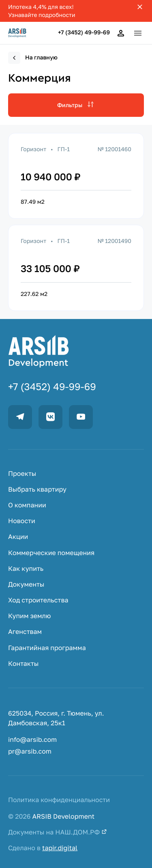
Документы (26, 584)
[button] (138, 33)
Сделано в (43, 848)
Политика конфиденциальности (59, 800)
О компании (27, 505)
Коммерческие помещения (51, 553)
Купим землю (29, 616)
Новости (22, 521)
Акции (18, 537)
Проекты (22, 474)
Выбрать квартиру (37, 489)
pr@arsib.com (30, 751)
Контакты (24, 664)
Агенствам (25, 632)
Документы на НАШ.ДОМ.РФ (58, 832)
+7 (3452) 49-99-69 (84, 33)
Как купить (26, 569)
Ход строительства (38, 600)
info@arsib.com (32, 740)
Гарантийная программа (47, 648)
